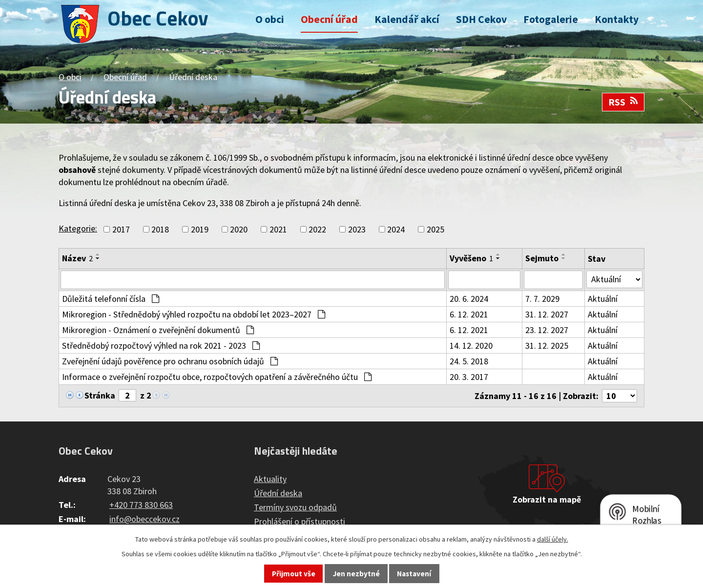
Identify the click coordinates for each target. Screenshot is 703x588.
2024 (396, 229)
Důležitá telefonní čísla (111, 299)
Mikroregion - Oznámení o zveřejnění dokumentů (158, 330)
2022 (317, 229)
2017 (121, 229)
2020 (239, 229)
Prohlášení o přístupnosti (300, 521)
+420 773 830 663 (141, 505)
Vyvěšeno (471, 258)
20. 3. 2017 (469, 377)
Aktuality (270, 479)
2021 (278, 229)
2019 (200, 229)
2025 (435, 229)
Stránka (100, 395)
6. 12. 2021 (469, 314)
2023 (357, 229)
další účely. (553, 539)
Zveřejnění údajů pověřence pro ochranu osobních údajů (170, 361)
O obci (270, 19)
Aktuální (603, 299)
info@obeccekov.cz (145, 519)
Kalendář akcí (407, 19)
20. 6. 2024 (469, 299)
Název (77, 258)
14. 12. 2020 (471, 346)
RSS (623, 102)
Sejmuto (542, 258)
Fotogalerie (551, 19)
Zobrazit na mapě (547, 499)
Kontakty (617, 19)
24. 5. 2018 (469, 361)
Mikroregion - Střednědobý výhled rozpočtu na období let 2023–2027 (194, 314)
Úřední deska (278, 493)
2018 (160, 229)
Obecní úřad (329, 19)
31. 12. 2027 (547, 314)
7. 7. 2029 (542, 299)
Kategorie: (78, 228)
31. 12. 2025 (547, 346)
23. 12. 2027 (547, 330)
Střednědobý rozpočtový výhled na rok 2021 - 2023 (161, 346)
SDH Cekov (481, 19)
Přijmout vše (294, 574)
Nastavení (414, 574)
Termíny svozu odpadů (295, 507)
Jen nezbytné (356, 574)
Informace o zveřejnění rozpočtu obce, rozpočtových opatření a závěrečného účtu (217, 377)
